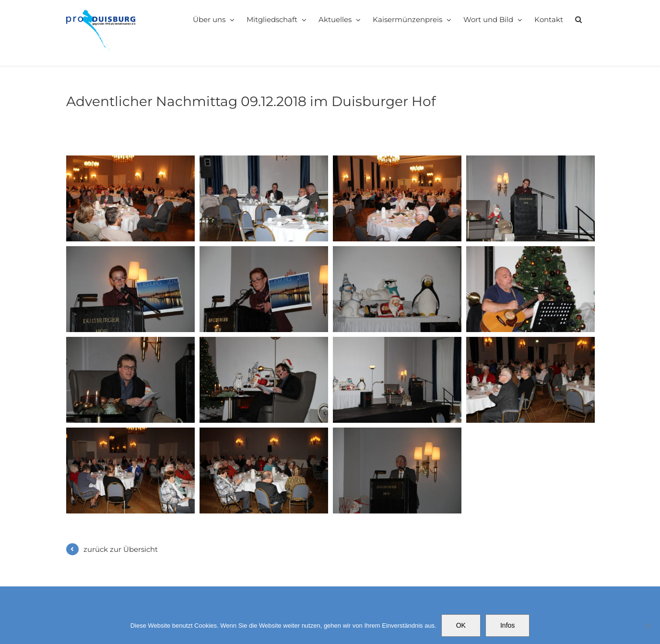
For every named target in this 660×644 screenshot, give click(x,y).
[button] (578, 19)
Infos (507, 625)
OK (461, 625)
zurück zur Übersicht (121, 549)
